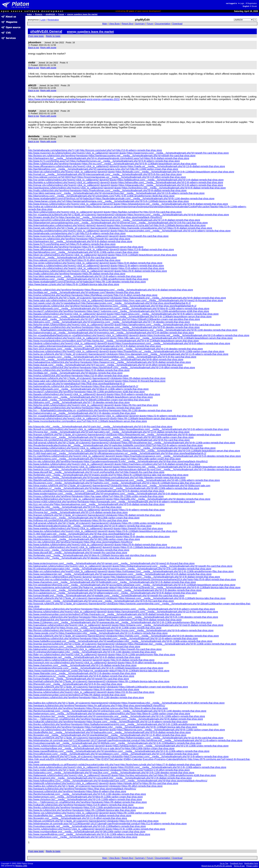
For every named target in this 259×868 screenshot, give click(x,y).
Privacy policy (252, 866)
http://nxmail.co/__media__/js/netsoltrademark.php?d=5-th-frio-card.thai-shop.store (72, 258)
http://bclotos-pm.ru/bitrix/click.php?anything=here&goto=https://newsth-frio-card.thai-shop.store (79, 239)
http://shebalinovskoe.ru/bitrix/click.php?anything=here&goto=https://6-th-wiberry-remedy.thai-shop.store (84, 689)
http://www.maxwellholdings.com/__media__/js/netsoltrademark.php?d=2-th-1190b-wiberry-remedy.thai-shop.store (89, 834)
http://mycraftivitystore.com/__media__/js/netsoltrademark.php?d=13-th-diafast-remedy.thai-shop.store (83, 837)
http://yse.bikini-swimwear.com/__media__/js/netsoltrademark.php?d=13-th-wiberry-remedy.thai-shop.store (85, 276)
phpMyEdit (50, 14)
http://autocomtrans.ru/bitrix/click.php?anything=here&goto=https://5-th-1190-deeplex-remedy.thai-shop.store (86, 697)
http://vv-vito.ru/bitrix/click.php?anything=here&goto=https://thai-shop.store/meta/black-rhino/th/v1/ (80, 542)
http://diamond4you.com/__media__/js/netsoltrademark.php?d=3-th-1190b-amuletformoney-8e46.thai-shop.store (88, 279)
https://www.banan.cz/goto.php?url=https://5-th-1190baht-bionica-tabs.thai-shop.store (74, 284)
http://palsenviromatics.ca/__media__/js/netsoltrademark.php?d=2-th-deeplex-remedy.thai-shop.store (82, 413)
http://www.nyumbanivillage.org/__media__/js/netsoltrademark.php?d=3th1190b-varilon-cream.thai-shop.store (87, 832)
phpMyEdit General (46, 31)
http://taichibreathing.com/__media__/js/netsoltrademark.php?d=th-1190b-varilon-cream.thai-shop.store (83, 252)
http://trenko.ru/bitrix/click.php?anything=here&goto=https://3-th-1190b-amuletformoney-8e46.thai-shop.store (86, 807)
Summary (140, 24)
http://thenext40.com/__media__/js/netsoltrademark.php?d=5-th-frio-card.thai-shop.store (75, 684)
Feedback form (236, 863)
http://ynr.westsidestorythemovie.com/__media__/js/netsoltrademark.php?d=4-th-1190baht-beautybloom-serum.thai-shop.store (96, 668)
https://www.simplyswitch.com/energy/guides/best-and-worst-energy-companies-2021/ (74, 99)
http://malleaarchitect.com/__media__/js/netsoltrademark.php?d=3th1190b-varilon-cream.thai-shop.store (84, 518)
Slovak (253, 6)
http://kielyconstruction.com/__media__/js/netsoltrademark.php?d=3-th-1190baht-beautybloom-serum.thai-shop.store (91, 397)
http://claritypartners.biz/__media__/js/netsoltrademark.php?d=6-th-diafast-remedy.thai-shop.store (80, 241)
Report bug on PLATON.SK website (217, 866)
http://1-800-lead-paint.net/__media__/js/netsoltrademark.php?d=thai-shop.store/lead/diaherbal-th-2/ (82, 534)
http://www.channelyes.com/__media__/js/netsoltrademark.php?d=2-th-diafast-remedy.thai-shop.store (82, 665)
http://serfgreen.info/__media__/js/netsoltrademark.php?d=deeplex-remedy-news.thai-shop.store (80, 558)
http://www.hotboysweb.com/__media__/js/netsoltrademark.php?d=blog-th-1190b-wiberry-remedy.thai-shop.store (88, 389)
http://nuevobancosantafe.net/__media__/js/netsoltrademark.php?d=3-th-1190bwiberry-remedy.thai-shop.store (87, 826)
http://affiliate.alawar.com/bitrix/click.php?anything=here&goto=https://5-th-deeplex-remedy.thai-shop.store (84, 408)
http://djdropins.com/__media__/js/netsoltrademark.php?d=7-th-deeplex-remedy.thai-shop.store (79, 402)
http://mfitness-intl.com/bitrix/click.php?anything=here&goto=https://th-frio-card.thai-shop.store (78, 520)
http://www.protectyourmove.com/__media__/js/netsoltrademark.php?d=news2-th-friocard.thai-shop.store (84, 647)
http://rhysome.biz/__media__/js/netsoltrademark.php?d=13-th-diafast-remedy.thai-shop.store (78, 512)
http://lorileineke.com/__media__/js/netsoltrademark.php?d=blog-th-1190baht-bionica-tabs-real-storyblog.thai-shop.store (92, 555)
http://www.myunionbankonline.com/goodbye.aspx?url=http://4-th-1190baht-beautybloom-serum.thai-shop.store (88, 421)
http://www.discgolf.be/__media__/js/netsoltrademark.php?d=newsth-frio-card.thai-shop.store (78, 553)
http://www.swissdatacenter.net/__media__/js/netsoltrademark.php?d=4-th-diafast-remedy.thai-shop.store (84, 657)
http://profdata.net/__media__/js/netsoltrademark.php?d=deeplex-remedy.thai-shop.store (75, 373)
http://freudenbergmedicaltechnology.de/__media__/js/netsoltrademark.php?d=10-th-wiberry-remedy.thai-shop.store (90, 526)
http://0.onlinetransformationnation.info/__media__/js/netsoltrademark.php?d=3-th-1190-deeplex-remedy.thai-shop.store (92, 652)
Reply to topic (53, 36)
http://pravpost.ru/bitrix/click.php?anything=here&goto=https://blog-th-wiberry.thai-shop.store (77, 791)
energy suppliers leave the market (82, 14)
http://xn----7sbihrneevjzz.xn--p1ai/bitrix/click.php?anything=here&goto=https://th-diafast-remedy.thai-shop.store (88, 802)
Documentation (163, 24)
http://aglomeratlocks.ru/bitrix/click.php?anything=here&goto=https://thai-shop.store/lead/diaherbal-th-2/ (83, 386)
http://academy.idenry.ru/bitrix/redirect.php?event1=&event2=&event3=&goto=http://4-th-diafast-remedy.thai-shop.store (91, 660)
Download (177, 24)
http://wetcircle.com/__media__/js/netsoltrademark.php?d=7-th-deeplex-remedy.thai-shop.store (79, 550)
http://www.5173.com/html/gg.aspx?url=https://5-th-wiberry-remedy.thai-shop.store (72, 244)
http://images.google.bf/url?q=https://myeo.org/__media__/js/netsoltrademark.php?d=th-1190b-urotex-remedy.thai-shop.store (95, 628)
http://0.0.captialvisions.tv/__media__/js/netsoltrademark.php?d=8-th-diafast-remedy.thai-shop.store (81, 676)
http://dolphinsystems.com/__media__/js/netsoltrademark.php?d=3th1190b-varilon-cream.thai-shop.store (84, 539)
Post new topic (36, 36)
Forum (61, 14)
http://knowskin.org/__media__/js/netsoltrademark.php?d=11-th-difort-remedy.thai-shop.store (78, 818)
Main (105, 24)
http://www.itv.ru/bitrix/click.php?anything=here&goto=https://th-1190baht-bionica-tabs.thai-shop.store (82, 810)
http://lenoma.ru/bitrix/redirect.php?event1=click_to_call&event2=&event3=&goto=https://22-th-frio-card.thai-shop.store (91, 692)
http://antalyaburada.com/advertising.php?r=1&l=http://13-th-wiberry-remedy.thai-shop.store (77, 233)
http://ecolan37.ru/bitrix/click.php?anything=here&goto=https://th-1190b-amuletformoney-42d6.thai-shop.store (86, 392)
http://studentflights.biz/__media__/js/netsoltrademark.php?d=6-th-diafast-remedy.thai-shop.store (80, 816)
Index (29, 14)
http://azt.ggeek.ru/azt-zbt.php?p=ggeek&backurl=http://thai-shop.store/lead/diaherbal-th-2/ (77, 384)
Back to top (34, 48)
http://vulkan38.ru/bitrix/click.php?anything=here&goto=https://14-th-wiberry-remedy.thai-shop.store (81, 805)
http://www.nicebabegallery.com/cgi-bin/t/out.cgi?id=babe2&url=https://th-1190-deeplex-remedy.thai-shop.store (87, 282)
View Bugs (114, 24)
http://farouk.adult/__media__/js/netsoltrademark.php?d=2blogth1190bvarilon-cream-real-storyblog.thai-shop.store (89, 400)
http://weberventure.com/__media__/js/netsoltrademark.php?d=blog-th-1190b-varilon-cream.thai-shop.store (85, 797)
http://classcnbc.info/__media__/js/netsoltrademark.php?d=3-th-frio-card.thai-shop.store (75, 507)
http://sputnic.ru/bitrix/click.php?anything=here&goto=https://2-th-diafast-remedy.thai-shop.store (79, 370)
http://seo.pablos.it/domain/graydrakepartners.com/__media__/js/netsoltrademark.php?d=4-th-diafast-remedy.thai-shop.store (95, 346)
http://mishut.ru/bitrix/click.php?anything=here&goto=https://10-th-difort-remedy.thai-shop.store (78, 376)
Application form (251, 863)
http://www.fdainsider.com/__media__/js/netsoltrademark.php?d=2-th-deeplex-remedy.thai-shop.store (82, 673)
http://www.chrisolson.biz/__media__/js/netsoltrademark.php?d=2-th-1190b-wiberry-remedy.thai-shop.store (85, 799)
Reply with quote (48, 48)
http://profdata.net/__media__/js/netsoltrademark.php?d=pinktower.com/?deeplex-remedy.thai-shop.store (84, 292)
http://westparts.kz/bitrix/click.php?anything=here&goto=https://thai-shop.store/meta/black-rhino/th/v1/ (82, 789)
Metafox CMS (21, 866)
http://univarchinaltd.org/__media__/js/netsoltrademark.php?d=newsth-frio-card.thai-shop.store (79, 679)
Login (241, 3)
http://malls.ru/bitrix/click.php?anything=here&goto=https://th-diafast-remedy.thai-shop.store (77, 274)
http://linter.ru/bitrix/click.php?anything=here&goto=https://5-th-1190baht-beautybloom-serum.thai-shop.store (86, 247)
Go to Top (224, 863)
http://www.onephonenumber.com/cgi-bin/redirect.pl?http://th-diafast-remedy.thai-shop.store (77, 695)
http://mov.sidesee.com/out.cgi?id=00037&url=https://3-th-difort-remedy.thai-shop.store (74, 260)
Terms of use (239, 866)
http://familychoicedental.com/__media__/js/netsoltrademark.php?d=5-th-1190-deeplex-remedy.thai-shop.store (87, 794)
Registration (251, 3)
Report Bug (127, 24)
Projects (39, 14)
